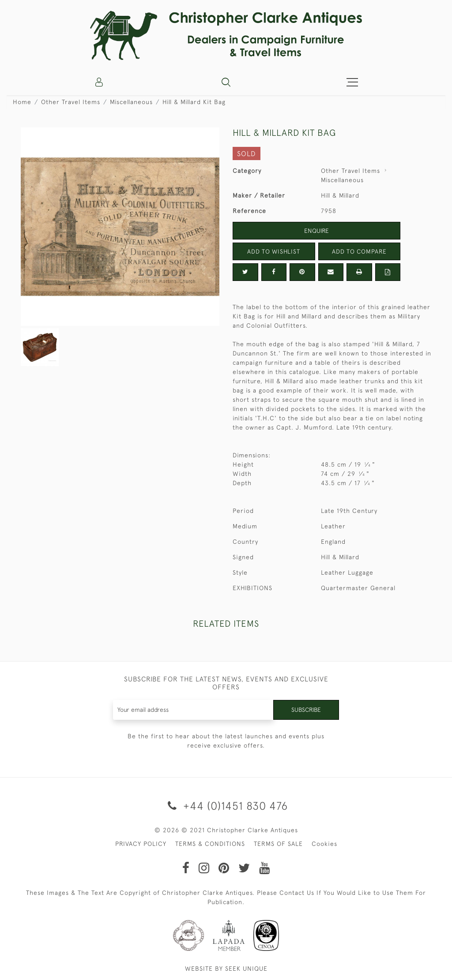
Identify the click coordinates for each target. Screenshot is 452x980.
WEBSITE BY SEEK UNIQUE (226, 969)
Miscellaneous (131, 102)
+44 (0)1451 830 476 (226, 806)
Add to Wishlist (274, 251)
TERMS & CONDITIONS (210, 844)
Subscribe (305, 710)
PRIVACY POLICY (141, 844)
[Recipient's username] (193, 710)
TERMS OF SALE (278, 844)
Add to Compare (359, 251)
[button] (226, 82)
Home (22, 102)
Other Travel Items (71, 102)
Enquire (316, 231)
